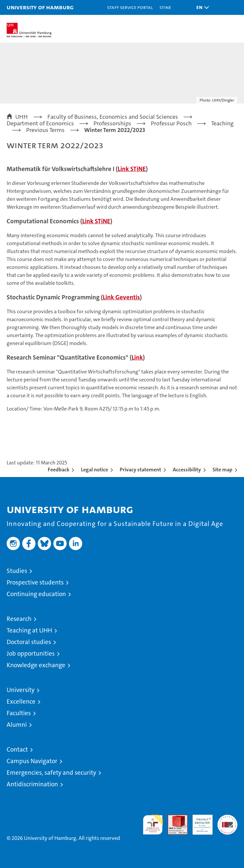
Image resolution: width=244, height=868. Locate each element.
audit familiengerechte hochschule (153, 825)
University (21, 690)
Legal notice (94, 470)
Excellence (21, 701)
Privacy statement (140, 470)
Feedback (59, 470)
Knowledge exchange (36, 665)
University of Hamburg (40, 7)
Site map (222, 470)
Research (19, 619)
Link (137, 357)
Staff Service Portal (130, 7)
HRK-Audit (199, 822)
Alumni (17, 725)
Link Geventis (121, 297)
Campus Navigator (32, 761)
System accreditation (227, 822)
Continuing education (36, 594)
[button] (201, 7)
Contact (17, 749)
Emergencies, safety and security (51, 773)
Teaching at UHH (29, 630)
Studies (17, 571)
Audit (174, 818)
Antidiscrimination (32, 784)
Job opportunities (31, 653)
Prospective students (35, 582)
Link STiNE (132, 169)
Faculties (19, 713)
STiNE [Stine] (165, 7)
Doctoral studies (29, 642)
